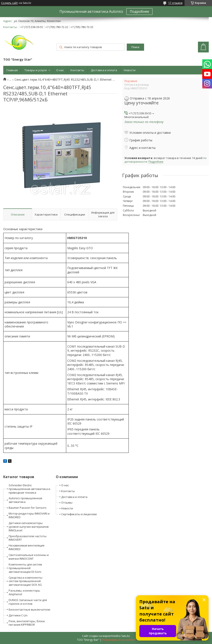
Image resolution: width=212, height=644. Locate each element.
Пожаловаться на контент (119, 640)
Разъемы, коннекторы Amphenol (24, 592)
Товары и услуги (36, 70)
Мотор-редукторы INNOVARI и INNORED (29, 515)
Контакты (77, 70)
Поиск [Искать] (135, 47)
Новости (130, 70)
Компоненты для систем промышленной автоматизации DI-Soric (25, 568)
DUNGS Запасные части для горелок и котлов (28, 602)
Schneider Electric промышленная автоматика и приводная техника (29, 489)
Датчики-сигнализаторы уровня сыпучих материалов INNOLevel (29, 527)
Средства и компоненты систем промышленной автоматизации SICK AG (26, 581)
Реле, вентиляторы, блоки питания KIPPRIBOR (27, 623)
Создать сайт (9, 3)
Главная (12, 70)
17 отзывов (175, 3)
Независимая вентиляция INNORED (26, 547)
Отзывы (67, 502)
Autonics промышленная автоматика (25, 500)
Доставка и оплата (104, 70)
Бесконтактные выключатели (29, 609)
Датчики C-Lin (18, 615)
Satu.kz (126, 636)
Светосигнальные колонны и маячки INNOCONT (29, 557)
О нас (60, 70)
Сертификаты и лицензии (79, 514)
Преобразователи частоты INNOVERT (28, 538)
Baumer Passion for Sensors (28, 508)
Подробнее (139, 11)
